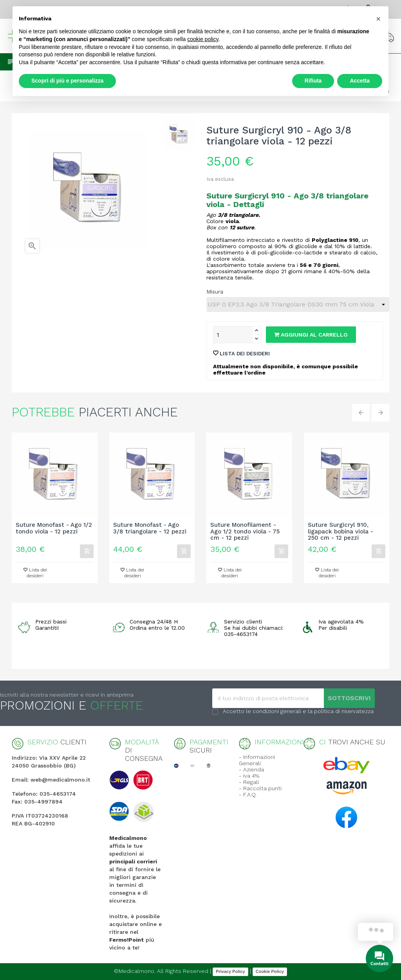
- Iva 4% (249, 776)
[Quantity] (233, 335)
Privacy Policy (230, 971)
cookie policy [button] (203, 39)
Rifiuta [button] (313, 81)
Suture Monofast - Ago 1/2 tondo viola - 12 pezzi (54, 528)
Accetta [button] (360, 81)
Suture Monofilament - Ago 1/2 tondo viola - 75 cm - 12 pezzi (245, 531)
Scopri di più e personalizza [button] (67, 81)
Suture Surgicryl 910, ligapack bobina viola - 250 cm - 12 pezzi (340, 531)
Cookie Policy (270, 971)
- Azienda (251, 769)
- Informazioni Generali (257, 760)
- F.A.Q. (248, 794)
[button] (378, 19)
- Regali (249, 782)
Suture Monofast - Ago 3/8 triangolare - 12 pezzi (150, 528)
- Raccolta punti (260, 788)
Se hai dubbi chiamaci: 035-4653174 (254, 631)
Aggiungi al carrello (311, 335)
